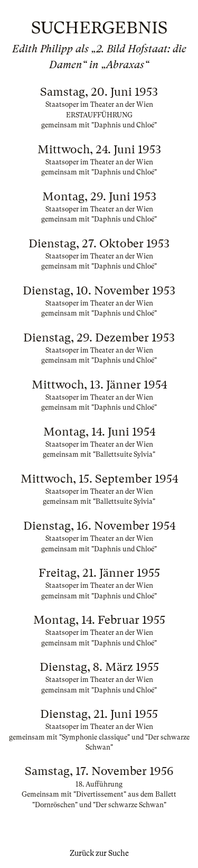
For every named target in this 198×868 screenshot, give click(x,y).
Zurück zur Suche (99, 853)
